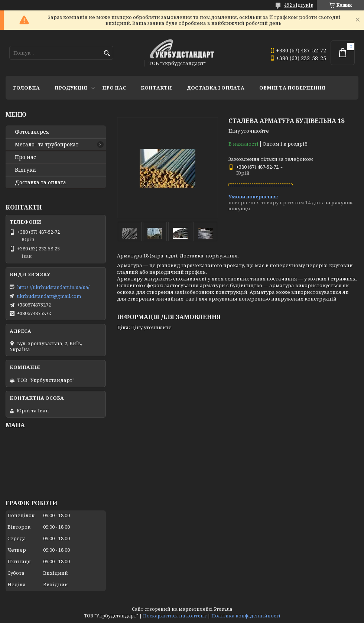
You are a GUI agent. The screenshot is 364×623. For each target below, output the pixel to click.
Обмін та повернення (292, 88)
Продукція (71, 88)
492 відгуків (299, 5)
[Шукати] (107, 53)
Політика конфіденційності (246, 616)
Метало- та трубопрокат (47, 145)
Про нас (114, 88)
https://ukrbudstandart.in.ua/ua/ (53, 287)
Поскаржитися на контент (175, 616)
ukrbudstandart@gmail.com (49, 296)
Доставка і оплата (216, 88)
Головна (26, 88)
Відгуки (25, 170)
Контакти (156, 88)
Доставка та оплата (40, 182)
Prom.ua (223, 609)
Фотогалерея (32, 132)
